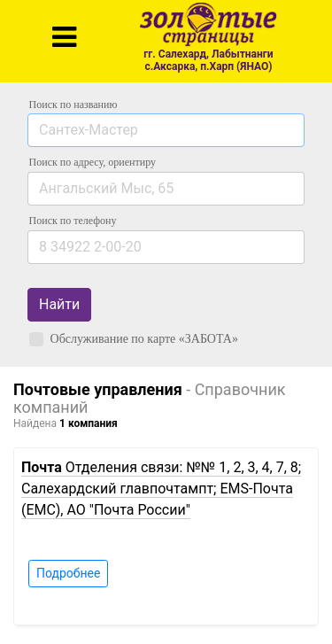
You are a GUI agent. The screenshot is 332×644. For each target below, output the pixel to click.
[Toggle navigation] (64, 37)
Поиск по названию (73, 105)
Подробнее (68, 573)
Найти (59, 304)
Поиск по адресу (93, 162)
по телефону (73, 221)
